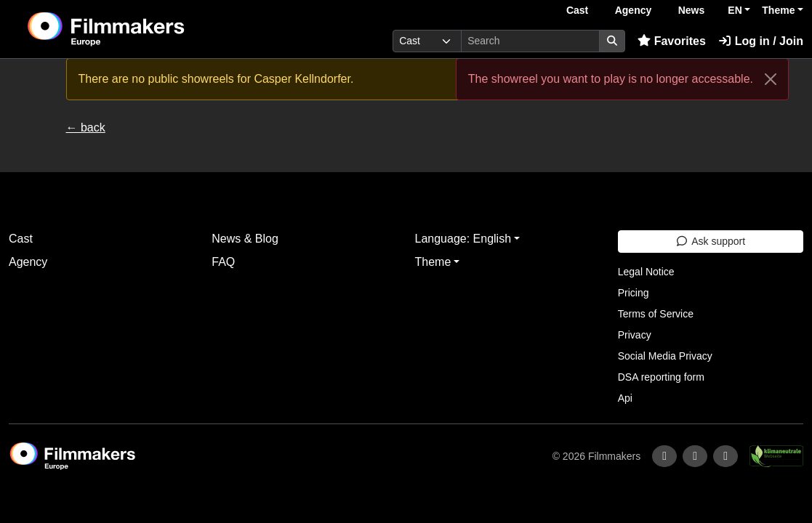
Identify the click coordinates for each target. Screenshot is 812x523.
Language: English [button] (463, 239)
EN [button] (735, 10)
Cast (577, 10)
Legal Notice (646, 272)
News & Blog (245, 239)
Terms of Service (656, 314)
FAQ (223, 262)
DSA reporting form (661, 377)
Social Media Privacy (665, 356)
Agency (634, 10)
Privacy (635, 335)
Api (625, 398)
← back (86, 127)
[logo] (142, 29)
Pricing (634, 293)
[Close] (771, 79)
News (692, 10)
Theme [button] (778, 10)
